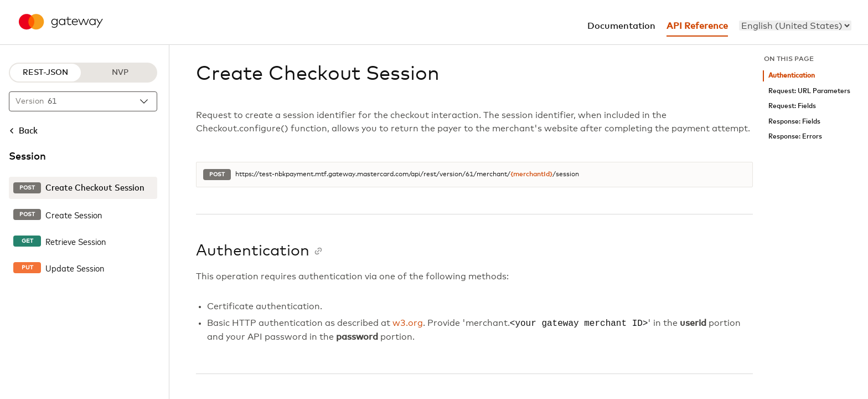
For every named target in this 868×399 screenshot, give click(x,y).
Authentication (792, 76)
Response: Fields (794, 122)
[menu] (795, 25)
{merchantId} (531, 175)
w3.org (408, 324)
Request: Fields (792, 106)
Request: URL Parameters (809, 91)
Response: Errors (795, 137)
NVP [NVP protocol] (120, 73)
